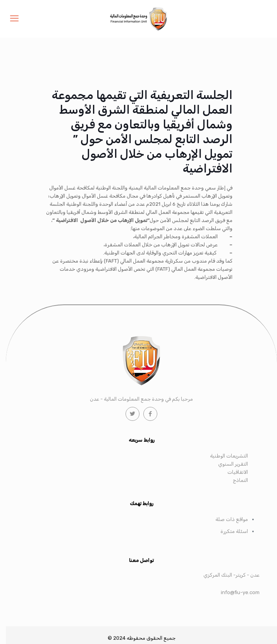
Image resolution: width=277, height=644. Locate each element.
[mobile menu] (14, 19)
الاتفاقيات (238, 472)
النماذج (240, 480)
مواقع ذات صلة (232, 519)
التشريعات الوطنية (229, 456)
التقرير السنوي (233, 464)
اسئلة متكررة (234, 531)
